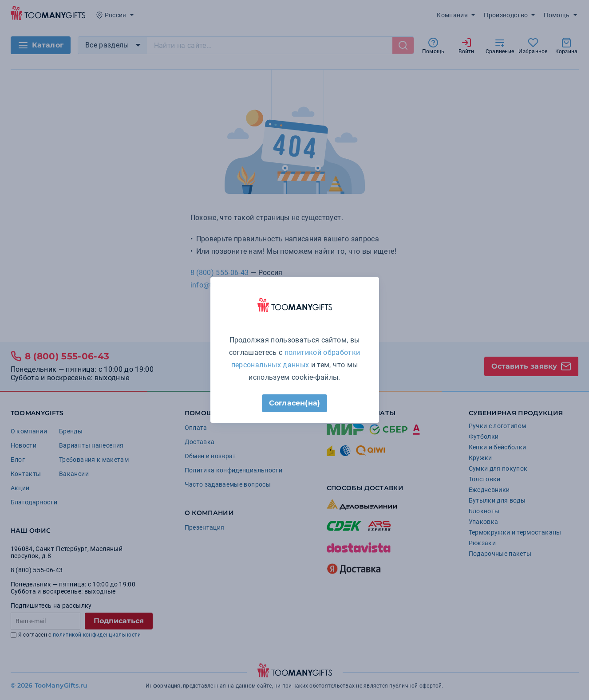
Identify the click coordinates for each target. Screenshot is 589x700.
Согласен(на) (294, 403)
